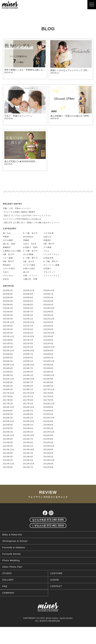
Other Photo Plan (12, 567)
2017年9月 (48, 393)
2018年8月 (8, 382)
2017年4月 (28, 400)
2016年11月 (9, 407)
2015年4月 (28, 428)
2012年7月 (28, 467)
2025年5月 (28, 298)
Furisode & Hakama (14, 547)
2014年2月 (8, 446)
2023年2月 (8, 319)
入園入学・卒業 (30, 279)
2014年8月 (8, 439)
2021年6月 (48, 340)
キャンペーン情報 (52, 265)
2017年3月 (48, 400)
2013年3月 (48, 457)
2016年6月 (48, 411)
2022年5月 (8, 329)
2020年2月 (8, 361)
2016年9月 (48, 407)
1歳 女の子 (29, 261)
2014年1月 (28, 446)
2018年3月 (48, 386)
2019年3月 (48, 372)
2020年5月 (8, 358)
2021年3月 (48, 344)
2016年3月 (48, 414)
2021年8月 (8, 340)
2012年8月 (8, 467)
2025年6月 (8, 298)
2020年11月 (9, 351)
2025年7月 (48, 294)
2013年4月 (28, 457)
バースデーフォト (52, 254)
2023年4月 (28, 315)
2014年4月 (28, 443)
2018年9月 (48, 379)
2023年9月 (8, 312)
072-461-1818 (48, 526)
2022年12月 (49, 319)
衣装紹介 (47, 240)
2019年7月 (28, 368)
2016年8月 (8, 411)
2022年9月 (48, 322)
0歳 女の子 (9, 254)
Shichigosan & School (15, 541)
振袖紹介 (7, 247)
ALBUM (55, 580)
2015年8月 (8, 425)
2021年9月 (48, 336)
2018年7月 (28, 382)
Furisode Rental (12, 554)
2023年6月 (48, 312)
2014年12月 (49, 432)
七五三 (6, 272)
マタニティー (49, 272)
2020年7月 (28, 354)
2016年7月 (28, 411)
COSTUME (56, 573)
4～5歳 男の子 (51, 261)
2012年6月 (48, 467)
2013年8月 (8, 453)
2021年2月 (8, 347)
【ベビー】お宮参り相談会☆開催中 (19, 212)
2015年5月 (8, 428)
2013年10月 (29, 450)
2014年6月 (48, 439)
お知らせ (47, 237)
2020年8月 (8, 354)
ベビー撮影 (8, 258)
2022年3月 (48, 329)
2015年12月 (49, 418)
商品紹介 (7, 265)
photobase (28, 237)
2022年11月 (9, 322)
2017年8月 (8, 397)
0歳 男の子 (9, 261)
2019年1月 (28, 375)
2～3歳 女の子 (30, 251)
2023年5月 (8, 315)
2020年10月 (29, 351)
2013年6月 (48, 453)
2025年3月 (8, 301)
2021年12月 (49, 333)
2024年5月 (28, 305)
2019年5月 (8, 372)
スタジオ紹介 (9, 269)
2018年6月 (48, 382)
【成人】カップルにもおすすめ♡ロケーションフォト (27, 215)
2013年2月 (8, 460)
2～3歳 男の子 (30, 258)
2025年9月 (8, 294)
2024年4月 (48, 305)
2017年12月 (49, 389)
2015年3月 (48, 428)
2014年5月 (8, 443)
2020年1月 (28, 361)
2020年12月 (49, 347)
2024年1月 (28, 308)
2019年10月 (29, 365)
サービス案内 (29, 265)
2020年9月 (48, 351)
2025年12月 (29, 290)
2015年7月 (28, 425)
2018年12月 (49, 375)
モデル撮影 (8, 240)
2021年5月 (8, 344)
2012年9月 (48, 464)
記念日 (6, 279)
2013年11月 (9, 450)
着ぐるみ (7, 233)
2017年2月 (8, 404)
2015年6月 (48, 425)
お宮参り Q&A (30, 247)
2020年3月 (48, 358)
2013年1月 (28, 460)
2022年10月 (29, 322)
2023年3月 (48, 315)
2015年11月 (9, 421)
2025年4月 (48, 298)
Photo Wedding (11, 560)
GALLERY (8, 580)
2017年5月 (8, 400)
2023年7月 (28, 312)
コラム (46, 251)
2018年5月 (8, 386)
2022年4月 (28, 329)
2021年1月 (28, 347)
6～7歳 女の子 (30, 233)
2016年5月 (8, 414)
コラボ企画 (48, 233)
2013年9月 (48, 450)
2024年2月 (8, 308)
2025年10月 (49, 290)
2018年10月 (29, 379)
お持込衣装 (48, 258)
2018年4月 (28, 386)
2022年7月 (28, 326)
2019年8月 (8, 368)
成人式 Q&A (9, 244)
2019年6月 (48, 368)
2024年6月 (8, 305)
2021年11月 (9, 336)
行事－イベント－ (31, 276)
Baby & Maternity (12, 535)
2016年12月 (49, 404)
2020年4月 (28, 358)
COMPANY (8, 593)
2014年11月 (9, 435)
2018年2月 (8, 389)
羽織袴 (26, 240)
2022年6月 (48, 326)
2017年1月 (28, 404)
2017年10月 (29, 393)
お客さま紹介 (29, 269)
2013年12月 (49, 446)
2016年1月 (28, 418)
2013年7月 (28, 453)
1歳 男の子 (49, 244)
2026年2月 (8, 290)
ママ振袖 (47, 247)
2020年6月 (48, 354)
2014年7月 (28, 439)
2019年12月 (49, 361)
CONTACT (56, 586)
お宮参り (47, 269)
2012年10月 (29, 464)
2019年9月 (48, 365)
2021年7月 (28, 340)
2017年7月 (28, 397)
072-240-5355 (48, 520)
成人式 (26, 272)
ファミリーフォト (52, 276)
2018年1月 (28, 389)
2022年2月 (8, 333)
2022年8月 (8, 326)
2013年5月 (8, 457)
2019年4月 (28, 372)
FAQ (5, 586)
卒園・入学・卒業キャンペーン (17, 208)
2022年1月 (28, 333)
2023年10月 (49, 308)
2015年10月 (29, 421)
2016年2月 (8, 418)
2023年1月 (28, 319)
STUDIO (7, 573)
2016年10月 (29, 407)
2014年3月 (48, 443)
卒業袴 (6, 237)
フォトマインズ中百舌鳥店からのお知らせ (22, 219)
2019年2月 (8, 375)
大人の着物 (28, 254)
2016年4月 (28, 414)
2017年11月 (9, 393)
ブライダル (8, 276)
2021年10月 (29, 336)
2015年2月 (8, 432)
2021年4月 (28, 344)
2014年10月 (29, 435)
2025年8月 (28, 294)
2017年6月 (48, 397)
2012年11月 (9, 464)
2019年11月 (9, 365)
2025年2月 (28, 301)
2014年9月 (48, 435)
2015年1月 (28, 432)
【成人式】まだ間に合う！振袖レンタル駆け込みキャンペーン (31, 223)
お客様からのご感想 (12, 251)
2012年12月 (49, 460)
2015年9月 (48, 421)
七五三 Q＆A (30, 244)
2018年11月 (9, 379)
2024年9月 (48, 301)
